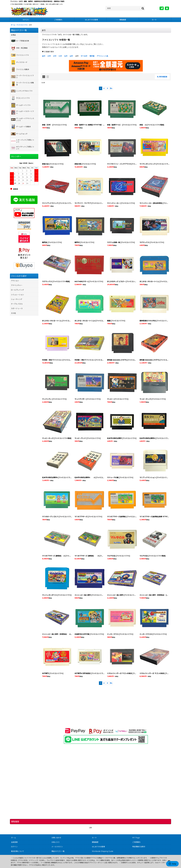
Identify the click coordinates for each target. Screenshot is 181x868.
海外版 (92, 56)
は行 (71, 56)
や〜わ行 (84, 56)
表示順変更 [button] (162, 77)
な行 (66, 56)
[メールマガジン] (162, 8)
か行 (49, 56)
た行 (60, 56)
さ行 (55, 56)
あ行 (44, 56)
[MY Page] (167, 8)
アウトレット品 (102, 56)
